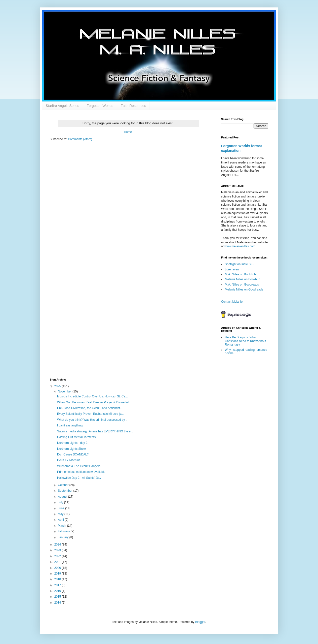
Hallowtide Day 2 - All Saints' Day (79, 478)
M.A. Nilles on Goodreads (242, 285)
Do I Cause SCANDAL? (73, 454)
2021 (58, 562)
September (66, 491)
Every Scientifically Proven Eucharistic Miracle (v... (90, 414)
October (64, 485)
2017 (58, 585)
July (61, 502)
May (61, 514)
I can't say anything (70, 425)
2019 (58, 574)
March (62, 526)
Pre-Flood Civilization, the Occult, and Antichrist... (90, 408)
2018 (58, 579)
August (63, 497)
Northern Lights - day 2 (72, 443)
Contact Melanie (232, 302)
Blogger (200, 622)
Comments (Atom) (80, 139)
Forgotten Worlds (100, 106)
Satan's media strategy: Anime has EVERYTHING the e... (95, 431)
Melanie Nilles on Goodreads (244, 290)
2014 (58, 603)
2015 (58, 597)
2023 (58, 550)
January (64, 537)
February (64, 531)
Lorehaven (232, 269)
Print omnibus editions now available (81, 472)
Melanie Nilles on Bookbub (242, 279)
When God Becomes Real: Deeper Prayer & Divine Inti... (95, 402)
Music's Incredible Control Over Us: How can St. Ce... (92, 396)
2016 (58, 591)
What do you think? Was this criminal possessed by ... (93, 420)
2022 (58, 556)
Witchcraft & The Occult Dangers (79, 466)
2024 (58, 545)
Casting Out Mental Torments (76, 437)
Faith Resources (133, 106)
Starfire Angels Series (62, 106)
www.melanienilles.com (240, 246)
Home (128, 132)
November (65, 391)
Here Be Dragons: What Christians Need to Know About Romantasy (245, 341)
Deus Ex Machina (69, 460)
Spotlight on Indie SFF (240, 264)
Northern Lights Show (71, 449)
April (61, 520)
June (61, 508)
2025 (58, 386)
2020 (58, 568)
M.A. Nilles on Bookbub (240, 274)
